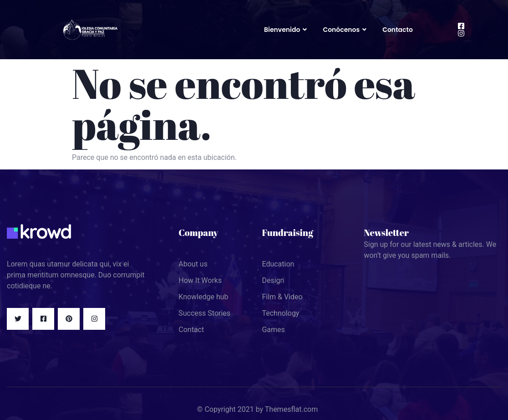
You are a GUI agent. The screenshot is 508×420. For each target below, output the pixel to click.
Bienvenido (287, 30)
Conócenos (346, 30)
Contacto (398, 30)
